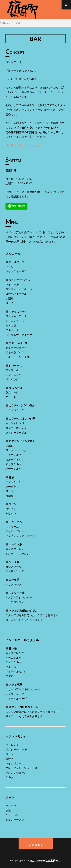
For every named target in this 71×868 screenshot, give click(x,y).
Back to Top (35, 845)
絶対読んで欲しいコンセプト (23, 145)
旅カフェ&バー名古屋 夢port (45, 861)
